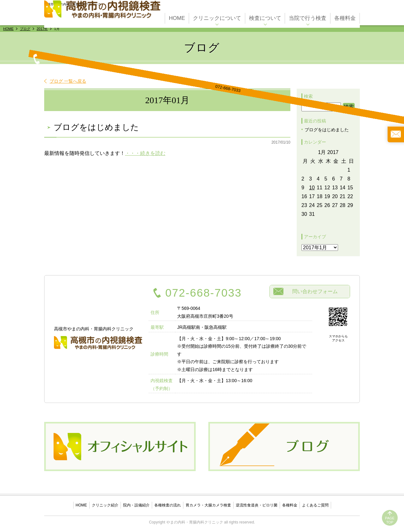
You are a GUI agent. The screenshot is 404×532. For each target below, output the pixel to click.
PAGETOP (390, 520)
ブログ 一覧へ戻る (68, 81)
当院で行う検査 (308, 16)
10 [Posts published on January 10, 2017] (312, 188)
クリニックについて (217, 16)
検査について (265, 16)
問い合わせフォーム (315, 291)
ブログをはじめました (96, 127)
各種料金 (345, 16)
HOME (177, 16)
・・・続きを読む (145, 153)
